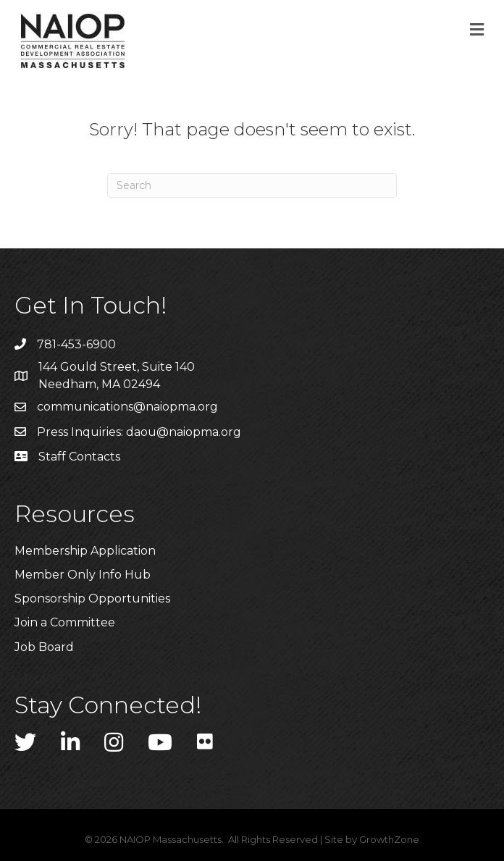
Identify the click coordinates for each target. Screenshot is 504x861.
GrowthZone (389, 839)
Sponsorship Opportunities (92, 598)
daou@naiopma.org (184, 432)
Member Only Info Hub (83, 575)
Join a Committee (65, 622)
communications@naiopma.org (127, 407)
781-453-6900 (76, 344)
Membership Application (85, 551)
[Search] (252, 185)
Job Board (44, 647)
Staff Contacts (79, 457)
